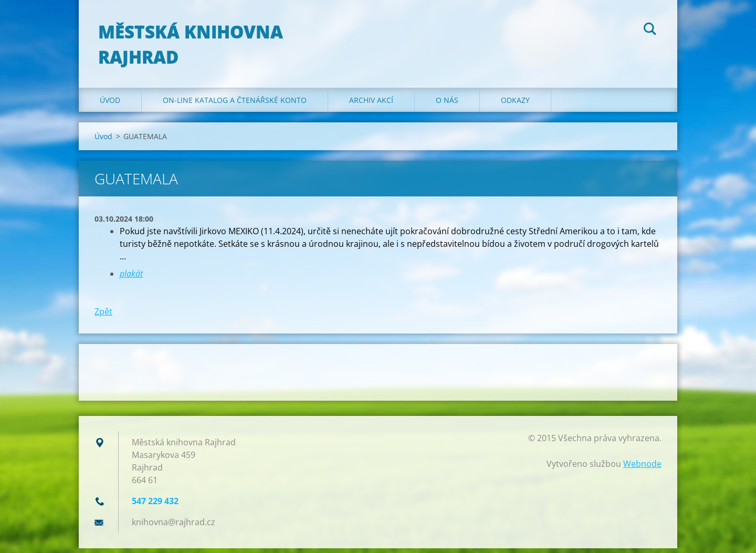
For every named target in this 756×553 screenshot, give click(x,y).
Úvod (110, 105)
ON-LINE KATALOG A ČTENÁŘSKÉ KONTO (235, 105)
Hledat (650, 30)
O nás (447, 105)
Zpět (103, 316)
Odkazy (515, 105)
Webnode (642, 468)
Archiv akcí (371, 105)
